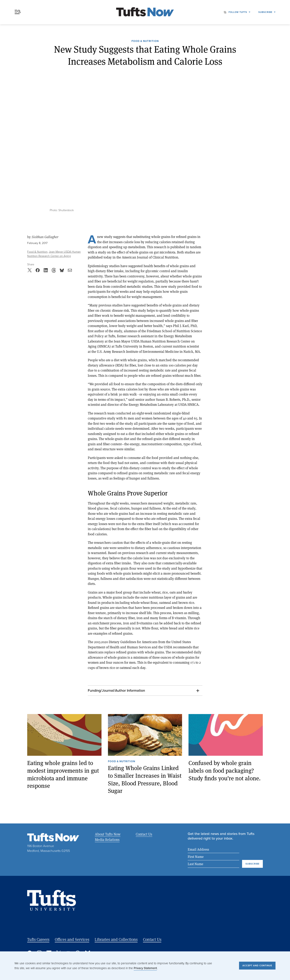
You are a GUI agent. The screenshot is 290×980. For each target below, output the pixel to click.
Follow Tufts (238, 12)
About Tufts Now (108, 834)
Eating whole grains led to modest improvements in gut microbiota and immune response (63, 774)
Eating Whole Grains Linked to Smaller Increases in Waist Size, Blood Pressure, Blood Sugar (145, 779)
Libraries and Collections (116, 940)
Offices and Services (72, 940)
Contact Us (144, 834)
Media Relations (107, 840)
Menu (18, 12)
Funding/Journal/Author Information (116, 690)
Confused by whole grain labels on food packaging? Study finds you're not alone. (225, 770)
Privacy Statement (145, 968)
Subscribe (265, 12)
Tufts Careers (38, 940)
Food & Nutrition (145, 41)
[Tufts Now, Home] (145, 12)
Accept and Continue (257, 965)
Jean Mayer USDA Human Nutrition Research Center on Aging (54, 254)
